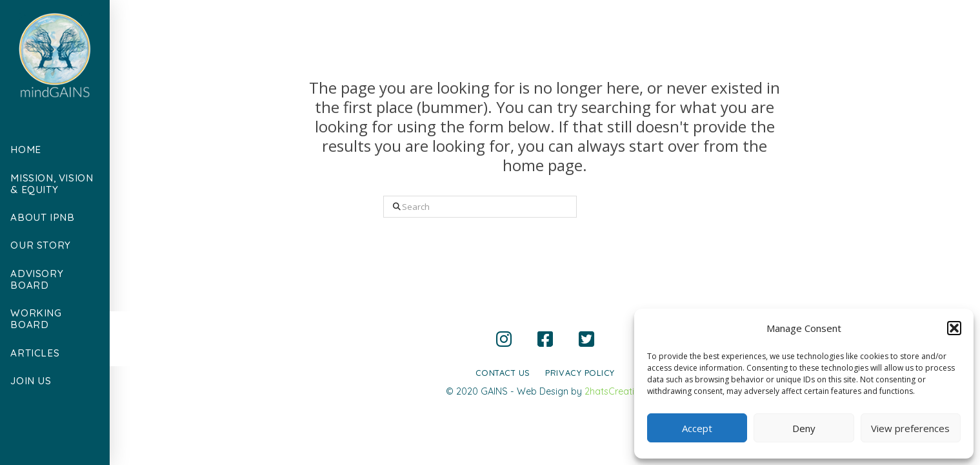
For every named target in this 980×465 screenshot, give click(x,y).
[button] (954, 328)
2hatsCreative (615, 391)
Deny (804, 428)
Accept (697, 428)
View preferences (910, 428)
